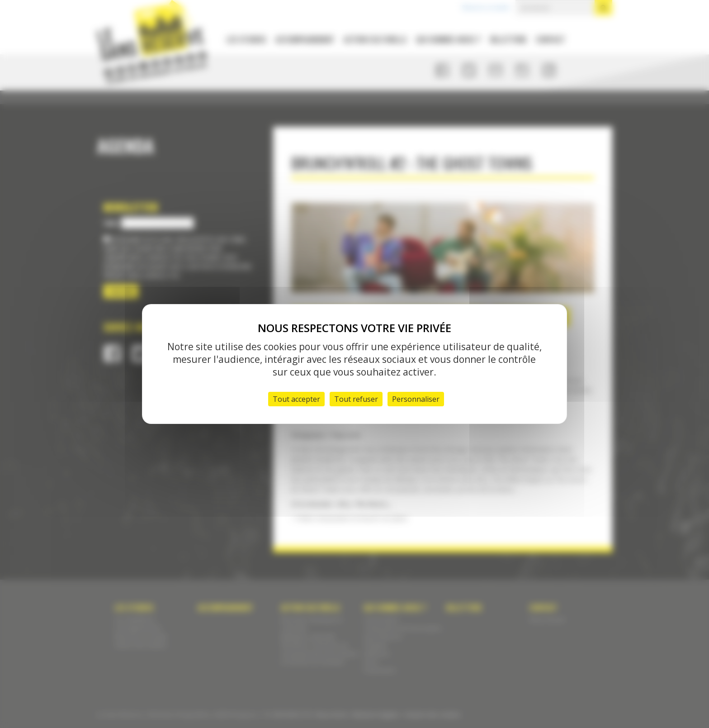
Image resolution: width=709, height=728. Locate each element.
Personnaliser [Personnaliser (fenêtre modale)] (416, 399)
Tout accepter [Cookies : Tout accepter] (296, 399)
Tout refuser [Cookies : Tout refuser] (356, 399)
